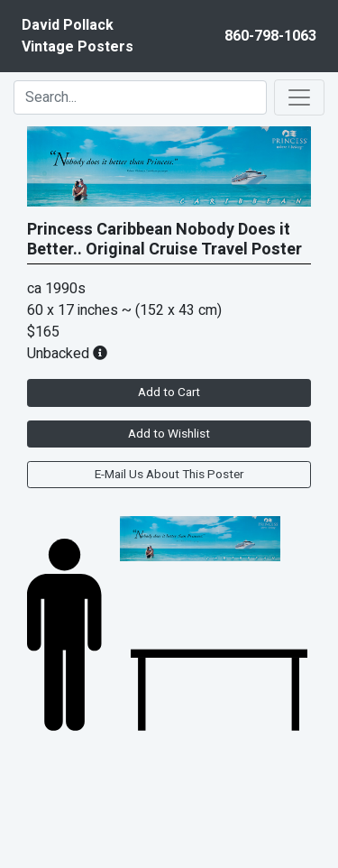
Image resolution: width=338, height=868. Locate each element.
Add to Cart (169, 392)
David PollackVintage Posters (78, 36)
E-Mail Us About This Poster (169, 475)
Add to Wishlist (169, 434)
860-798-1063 (270, 36)
